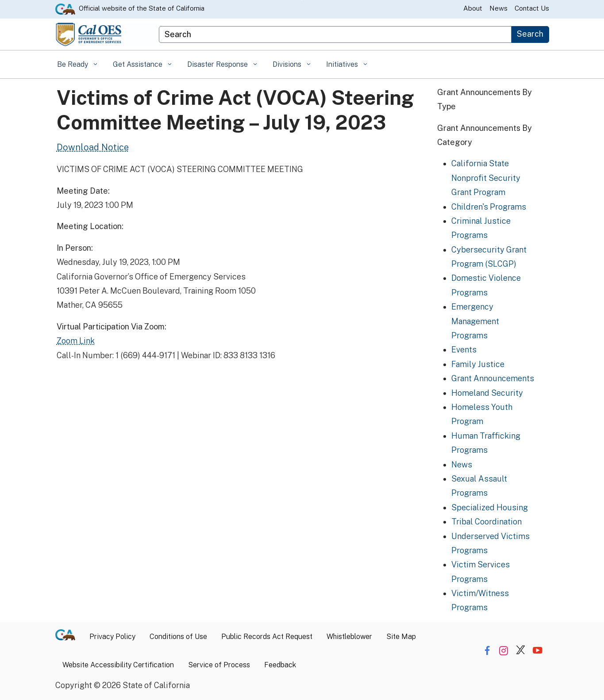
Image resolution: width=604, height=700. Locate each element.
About (473, 8)
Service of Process (219, 665)
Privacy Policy (112, 637)
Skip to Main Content (302, 0)
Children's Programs (489, 207)
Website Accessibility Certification (118, 665)
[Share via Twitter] (521, 650)
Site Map (401, 637)
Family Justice (478, 364)
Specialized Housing (490, 507)
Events (464, 350)
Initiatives (343, 64)
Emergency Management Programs (475, 321)
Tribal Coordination (487, 522)
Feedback (280, 665)
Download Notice (93, 147)
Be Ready (73, 64)
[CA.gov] (69, 637)
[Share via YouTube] (537, 650)
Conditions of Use (178, 637)
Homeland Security (487, 393)
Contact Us (532, 8)
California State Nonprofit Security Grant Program (486, 178)
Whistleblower (349, 637)
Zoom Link (76, 341)
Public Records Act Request (267, 637)
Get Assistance (138, 64)
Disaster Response (218, 64)
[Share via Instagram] (504, 650)
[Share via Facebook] (487, 650)
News (498, 8)
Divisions (288, 64)
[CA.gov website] (65, 8)
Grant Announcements (493, 378)
